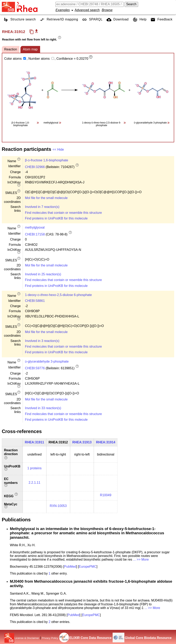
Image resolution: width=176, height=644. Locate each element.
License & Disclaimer (27, 638)
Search (131, 4)
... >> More (141, 559)
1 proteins (34, 468)
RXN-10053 (58, 506)
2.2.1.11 (34, 483)
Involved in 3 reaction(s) (42, 341)
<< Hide (58, 150)
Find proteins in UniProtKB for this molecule (56, 218)
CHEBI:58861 (35, 301)
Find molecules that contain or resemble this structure (63, 213)
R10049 (106, 495)
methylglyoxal (35, 227)
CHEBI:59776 (35, 368)
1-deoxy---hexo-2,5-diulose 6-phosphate (58, 295)
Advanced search (87, 10)
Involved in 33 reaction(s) (43, 408)
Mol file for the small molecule (46, 198)
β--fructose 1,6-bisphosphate (46, 160)
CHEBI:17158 (35, 234)
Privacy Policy (50, 638)
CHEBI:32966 (35, 167)
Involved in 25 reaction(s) (43, 274)
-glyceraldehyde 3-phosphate (47, 361)
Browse (107, 10)
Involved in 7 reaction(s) (42, 207)
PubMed (70, 567)
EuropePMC (88, 567)
